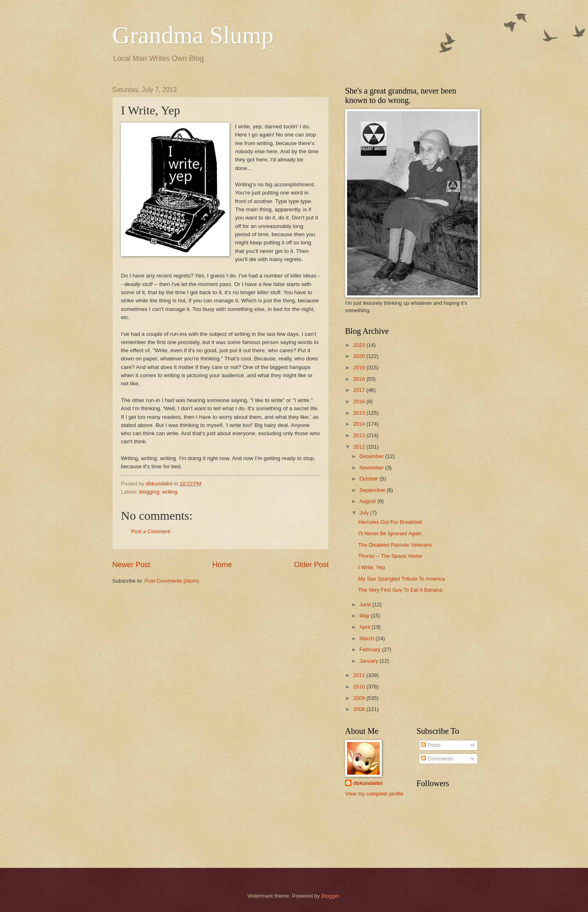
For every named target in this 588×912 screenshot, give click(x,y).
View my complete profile (374, 794)
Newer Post (131, 565)
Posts (431, 745)
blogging (149, 492)
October (369, 479)
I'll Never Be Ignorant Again (390, 533)
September (373, 490)
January (369, 661)
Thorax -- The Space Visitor (390, 556)
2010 (360, 687)
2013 (360, 435)
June (366, 605)
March (367, 638)
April (365, 627)
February (371, 649)
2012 (360, 447)
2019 (360, 368)
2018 (360, 379)
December (372, 456)
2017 (360, 390)
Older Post (311, 565)
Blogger (330, 896)
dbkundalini (368, 783)
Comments (437, 759)
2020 (360, 356)
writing (170, 492)
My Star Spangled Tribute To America (401, 579)
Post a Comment (151, 531)
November (372, 468)
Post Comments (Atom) (172, 581)
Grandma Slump (193, 35)
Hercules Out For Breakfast (390, 522)
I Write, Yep (372, 567)
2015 (360, 413)
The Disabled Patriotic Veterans (395, 545)
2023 (360, 345)
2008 (360, 709)
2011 (360, 675)
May (365, 616)
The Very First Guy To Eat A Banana (400, 590)
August (368, 501)
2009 (360, 698)
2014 (360, 424)
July (365, 513)
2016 (360, 401)
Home (222, 565)
